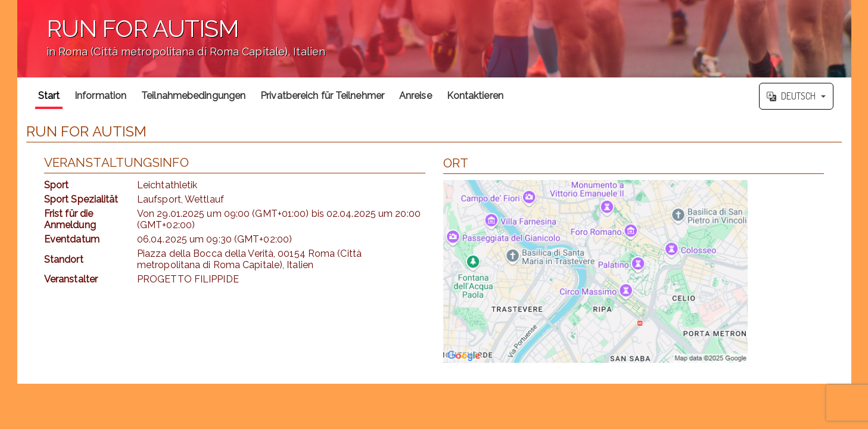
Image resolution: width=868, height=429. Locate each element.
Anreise (416, 96)
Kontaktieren (475, 96)
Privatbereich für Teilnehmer (322, 96)
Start (49, 96)
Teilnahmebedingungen (193, 96)
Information (100, 96)
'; (434, 39)
